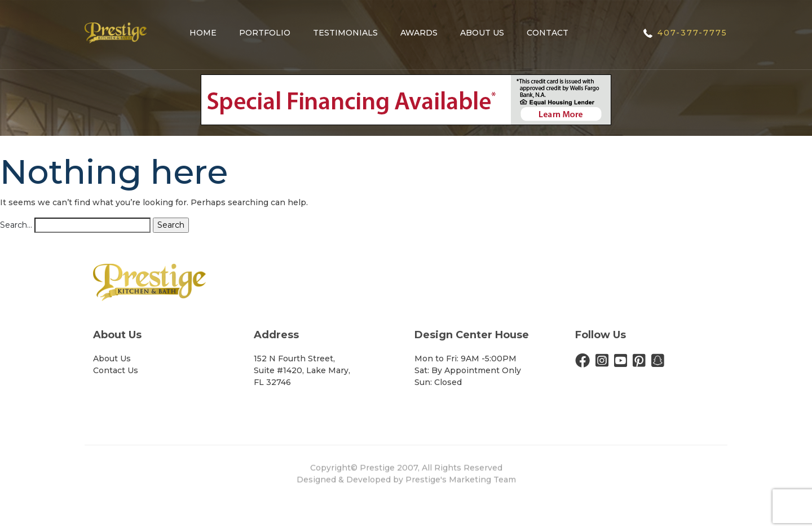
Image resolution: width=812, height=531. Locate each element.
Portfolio (265, 33)
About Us (482, 33)
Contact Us (116, 370)
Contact (548, 33)
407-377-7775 (692, 33)
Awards (419, 33)
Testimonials (345, 33)
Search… (16, 225)
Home (203, 33)
